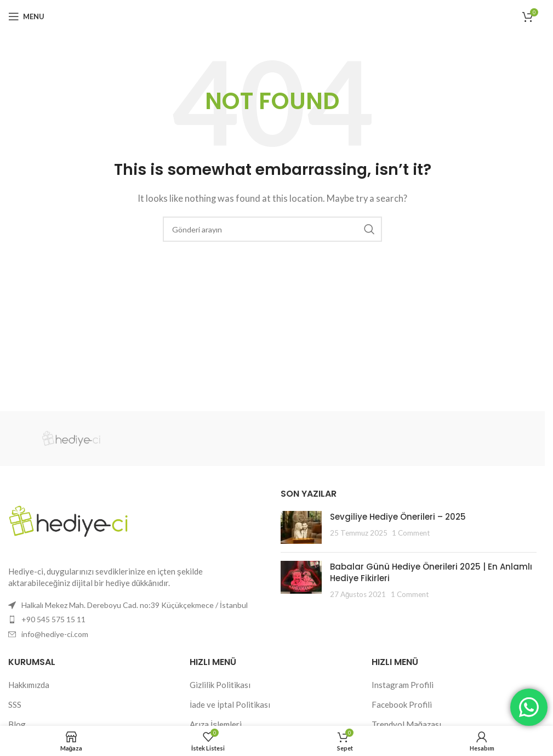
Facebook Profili (402, 704)
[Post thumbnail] (301, 527)
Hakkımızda (29, 685)
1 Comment (411, 533)
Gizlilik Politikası (220, 685)
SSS (15, 704)
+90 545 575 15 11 (53, 619)
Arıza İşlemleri (216, 724)
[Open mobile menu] (26, 16)
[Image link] (69, 520)
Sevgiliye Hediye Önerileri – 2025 (398, 517)
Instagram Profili (403, 685)
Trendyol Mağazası (406, 724)
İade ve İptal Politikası (230, 704)
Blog (17, 724)
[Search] (272, 229)
